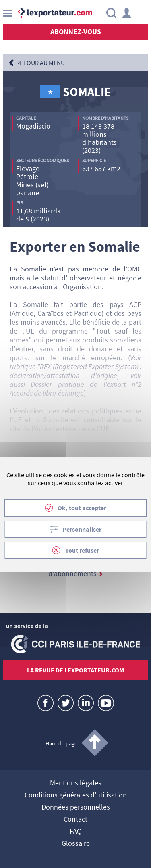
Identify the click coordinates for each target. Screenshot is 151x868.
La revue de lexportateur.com (75, 670)
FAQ (76, 832)
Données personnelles (76, 807)
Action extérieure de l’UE (72, 429)
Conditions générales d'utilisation (76, 795)
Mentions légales (76, 783)
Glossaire (76, 844)
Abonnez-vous (76, 32)
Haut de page (61, 743)
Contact (75, 820)
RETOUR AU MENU (40, 63)
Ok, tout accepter (82, 508)
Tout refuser (82, 550)
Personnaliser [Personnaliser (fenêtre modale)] (82, 529)
